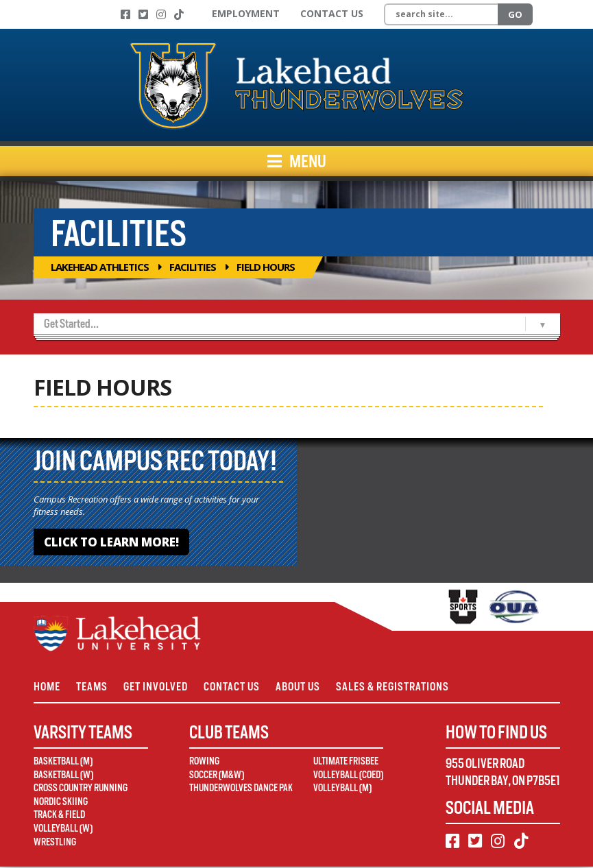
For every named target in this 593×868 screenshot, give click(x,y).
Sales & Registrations (403, 687)
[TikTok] (179, 14)
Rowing (204, 763)
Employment (246, 13)
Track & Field (59, 817)
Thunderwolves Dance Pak (241, 790)
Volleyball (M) (342, 790)
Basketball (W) (63, 776)
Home (47, 687)
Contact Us (332, 13)
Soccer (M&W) (217, 776)
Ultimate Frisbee (346, 763)
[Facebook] (125, 14)
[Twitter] (143, 14)
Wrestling (55, 843)
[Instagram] (161, 14)
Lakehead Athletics (100, 267)
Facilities (193, 267)
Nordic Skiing (61, 804)
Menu (297, 161)
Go (515, 14)
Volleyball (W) (63, 830)
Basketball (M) (63, 763)
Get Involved (160, 687)
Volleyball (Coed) (348, 776)
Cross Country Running (81, 790)
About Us (306, 687)
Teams (94, 687)
